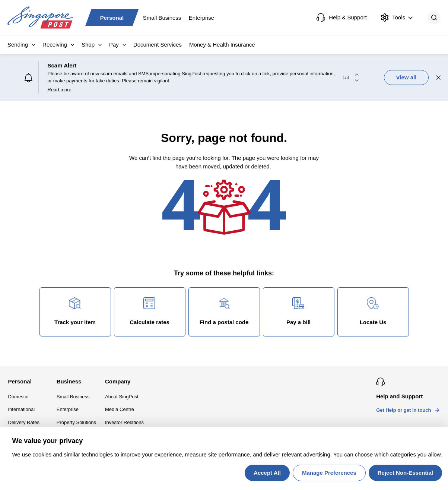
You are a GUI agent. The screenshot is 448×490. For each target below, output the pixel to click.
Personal (112, 17)
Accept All (267, 473)
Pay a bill (298, 311)
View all (406, 77)
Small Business (162, 17)
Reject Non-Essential (405, 473)
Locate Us (373, 311)
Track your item (75, 311)
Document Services (158, 45)
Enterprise (201, 17)
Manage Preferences (329, 473)
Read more (60, 90)
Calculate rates (150, 311)
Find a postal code (224, 311)
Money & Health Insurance (222, 45)
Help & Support (342, 18)
